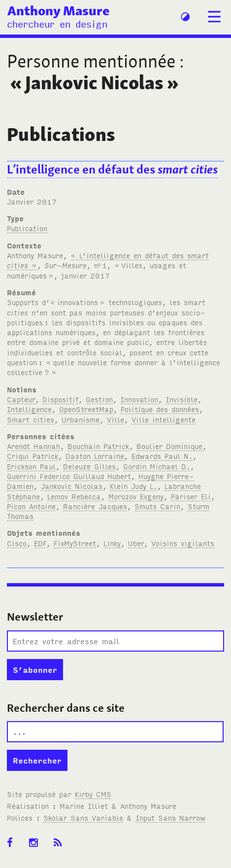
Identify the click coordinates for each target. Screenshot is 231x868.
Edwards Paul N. (162, 456)
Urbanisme (81, 419)
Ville (115, 419)
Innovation (139, 399)
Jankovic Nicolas (72, 486)
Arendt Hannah (33, 446)
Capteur (21, 399)
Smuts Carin (157, 506)
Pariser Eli (191, 496)
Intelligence (29, 409)
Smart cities (31, 419)
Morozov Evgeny (136, 496)
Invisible (181, 399)
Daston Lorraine (95, 456)
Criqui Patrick (33, 456)
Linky (112, 543)
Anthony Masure (58, 10)
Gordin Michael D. (157, 466)
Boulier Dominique (169, 446)
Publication (27, 228)
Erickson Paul (31, 466)
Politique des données (160, 409)
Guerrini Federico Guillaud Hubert (69, 476)
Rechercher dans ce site (66, 708)
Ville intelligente (164, 419)
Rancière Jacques (95, 506)
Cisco (17, 543)
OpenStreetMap (86, 409)
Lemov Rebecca (74, 496)
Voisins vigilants (183, 543)
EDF (40, 543)
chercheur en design (57, 23)
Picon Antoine (31, 506)
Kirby (93, 794)
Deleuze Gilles (89, 466)
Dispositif (60, 399)
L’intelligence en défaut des (112, 169)
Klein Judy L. (133, 486)
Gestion (99, 399)
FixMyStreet (75, 543)
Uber (136, 543)
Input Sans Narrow (170, 817)
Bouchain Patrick (98, 446)
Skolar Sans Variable (83, 817)
